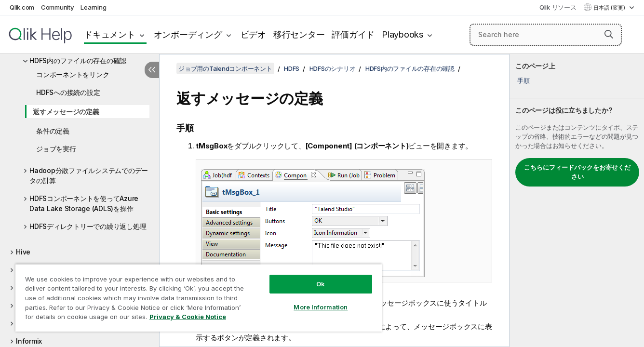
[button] (609, 34)
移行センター (299, 34)
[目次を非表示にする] (152, 70)
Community (58, 7)
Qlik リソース (558, 7)
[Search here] (546, 35)
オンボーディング (188, 34)
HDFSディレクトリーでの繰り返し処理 (88, 226)
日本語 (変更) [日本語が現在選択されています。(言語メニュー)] (610, 8)
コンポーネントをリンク (73, 74)
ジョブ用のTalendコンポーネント (225, 68)
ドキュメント (110, 34)
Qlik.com (22, 7)
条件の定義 (53, 131)
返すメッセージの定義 (66, 112)
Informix (29, 341)
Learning (93, 7)
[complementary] (577, 200)
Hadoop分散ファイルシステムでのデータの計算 (89, 175)
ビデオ (253, 34)
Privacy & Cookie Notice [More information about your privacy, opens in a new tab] (188, 317)
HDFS (292, 68)
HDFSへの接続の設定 (68, 92)
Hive (23, 252)
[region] (199, 298)
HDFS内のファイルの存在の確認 (78, 60)
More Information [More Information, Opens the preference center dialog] (321, 307)
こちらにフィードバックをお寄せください (577, 172)
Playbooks (402, 34)
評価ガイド (353, 34)
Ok (321, 284)
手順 (523, 80)
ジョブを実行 (56, 149)
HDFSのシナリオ (333, 68)
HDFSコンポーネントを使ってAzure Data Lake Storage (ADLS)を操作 (84, 203)
